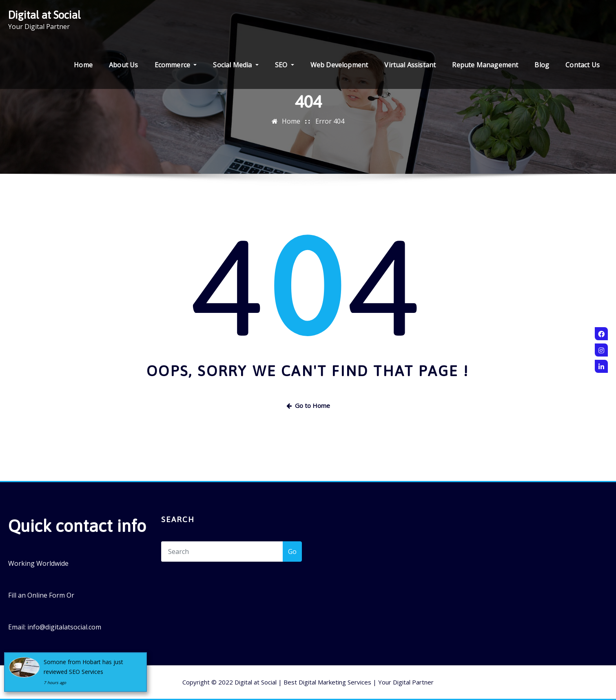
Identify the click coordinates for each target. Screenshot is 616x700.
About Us (123, 65)
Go (292, 552)
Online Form (46, 595)
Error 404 (330, 121)
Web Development (339, 65)
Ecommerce (176, 65)
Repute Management (485, 65)
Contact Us (583, 65)
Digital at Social (44, 15)
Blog (542, 65)
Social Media (236, 65)
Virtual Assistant (410, 65)
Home (83, 65)
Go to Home (308, 405)
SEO (285, 65)
